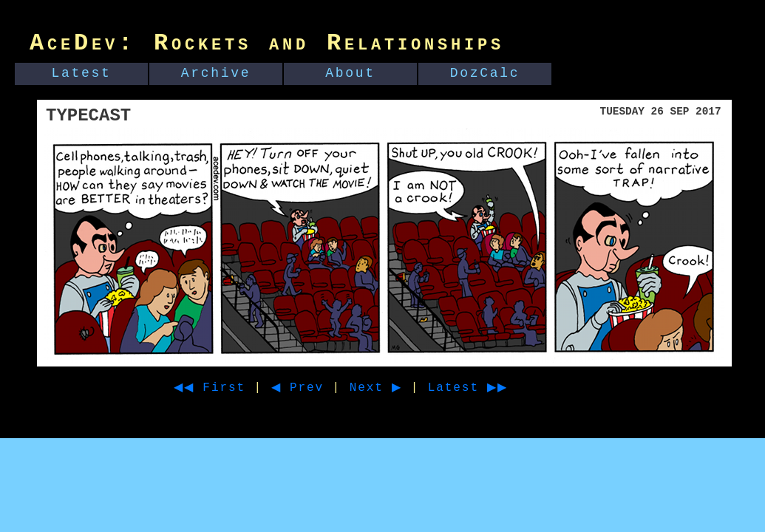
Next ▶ (394, 388)
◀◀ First (215, 388)
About (350, 73)
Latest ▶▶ (495, 388)
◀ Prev (311, 388)
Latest (82, 73)
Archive (216, 73)
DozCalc (485, 73)
